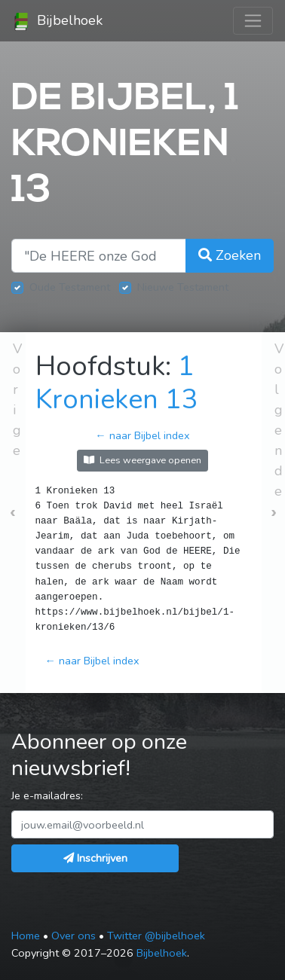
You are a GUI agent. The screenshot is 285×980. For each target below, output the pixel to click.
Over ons (74, 936)
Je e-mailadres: (47, 795)
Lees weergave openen (142, 460)
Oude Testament (70, 287)
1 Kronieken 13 (117, 383)
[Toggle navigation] (253, 21)
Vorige (17, 400)
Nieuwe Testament (183, 287)
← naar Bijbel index (142, 435)
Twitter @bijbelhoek (156, 936)
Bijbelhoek (57, 21)
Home (26, 936)
